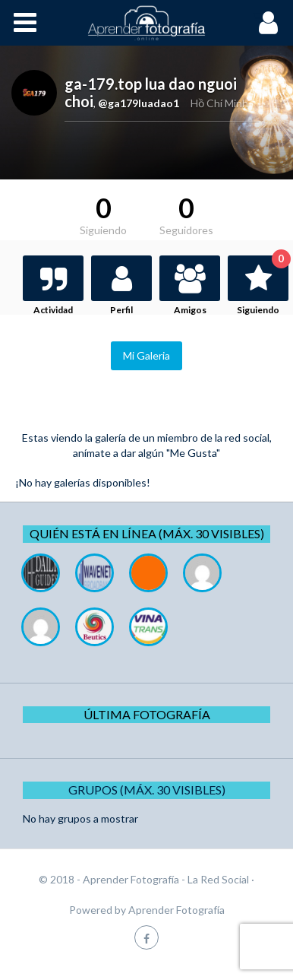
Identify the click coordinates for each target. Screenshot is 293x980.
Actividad (53, 310)
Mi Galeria (146, 355)
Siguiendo (263, 285)
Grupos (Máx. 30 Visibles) (147, 790)
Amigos (190, 310)
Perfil (121, 310)
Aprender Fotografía (176, 910)
